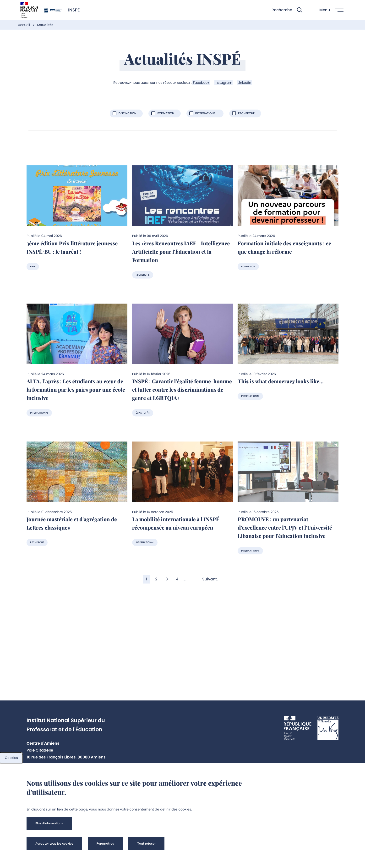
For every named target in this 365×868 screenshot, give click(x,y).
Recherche (143, 275)
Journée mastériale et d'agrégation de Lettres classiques (72, 523)
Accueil (24, 25)
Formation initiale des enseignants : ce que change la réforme (284, 247)
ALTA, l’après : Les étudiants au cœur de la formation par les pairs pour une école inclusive (76, 389)
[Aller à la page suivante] (212, 579)
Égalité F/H (143, 413)
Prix (33, 266)
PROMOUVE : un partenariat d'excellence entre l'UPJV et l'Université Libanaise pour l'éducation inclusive (285, 527)
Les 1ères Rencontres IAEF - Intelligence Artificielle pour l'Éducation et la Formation (181, 252)
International (39, 413)
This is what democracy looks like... (281, 381)
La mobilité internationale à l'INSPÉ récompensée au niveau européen (176, 523)
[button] (287, 10)
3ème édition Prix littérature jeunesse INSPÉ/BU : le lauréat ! (72, 247)
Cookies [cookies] (11, 758)
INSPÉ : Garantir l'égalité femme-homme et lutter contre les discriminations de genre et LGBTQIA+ (182, 389)
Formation (248, 266)
